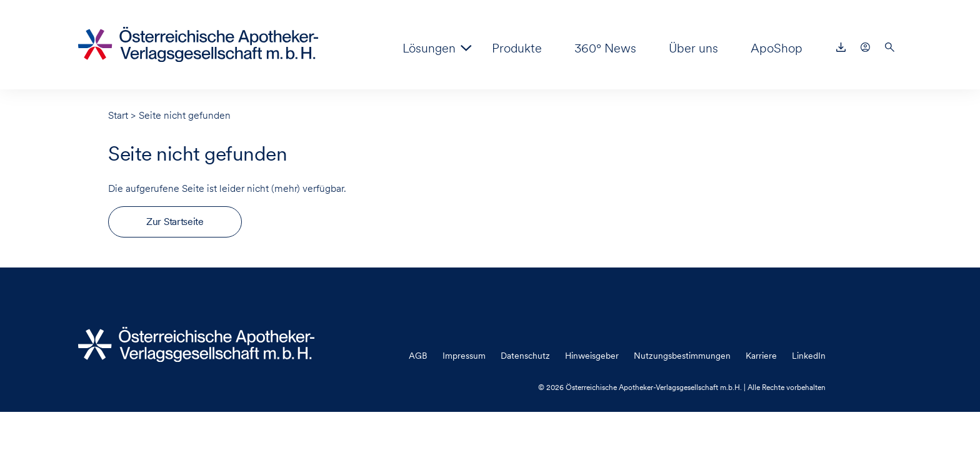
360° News (605, 48)
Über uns (693, 48)
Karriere (761, 356)
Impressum (464, 356)
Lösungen (429, 48)
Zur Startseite (175, 222)
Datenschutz (525, 356)
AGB (418, 356)
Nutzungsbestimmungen (682, 356)
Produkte (517, 48)
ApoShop (777, 48)
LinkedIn (809, 356)
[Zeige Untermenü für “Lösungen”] (466, 48)
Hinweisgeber (592, 356)
